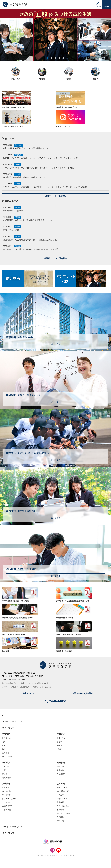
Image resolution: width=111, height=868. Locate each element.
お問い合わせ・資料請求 (83, 693)
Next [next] (73, 58)
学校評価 (60, 817)
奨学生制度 (7, 795)
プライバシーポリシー (12, 721)
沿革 (4, 742)
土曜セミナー (7, 770)
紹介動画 (6, 753)
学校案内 (6, 734)
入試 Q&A (6, 802)
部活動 (5, 774)
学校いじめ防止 (63, 806)
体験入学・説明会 (9, 799)
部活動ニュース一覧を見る (55, 258)
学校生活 (6, 763)
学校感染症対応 (63, 791)
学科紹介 (61, 734)
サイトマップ (8, 728)
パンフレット (7, 756)
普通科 (60, 742)
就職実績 (60, 770)
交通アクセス (28, 693)
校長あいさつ (7, 738)
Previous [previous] (38, 58)
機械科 (60, 749)
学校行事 (6, 766)
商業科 (60, 745)
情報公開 (60, 821)
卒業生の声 (61, 774)
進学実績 (60, 766)
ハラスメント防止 (64, 813)
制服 (4, 745)
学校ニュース (62, 788)
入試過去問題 (7, 806)
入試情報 (6, 784)
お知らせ (61, 784)
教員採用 (60, 802)
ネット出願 (7, 791)
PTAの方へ (61, 795)
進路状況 (61, 763)
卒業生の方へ (62, 799)
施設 (4, 749)
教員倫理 (60, 810)
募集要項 (6, 788)
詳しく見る (56, 344)
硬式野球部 (7, 778)
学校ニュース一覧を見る (56, 196)
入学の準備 (7, 810)
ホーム (5, 715)
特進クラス (61, 738)
